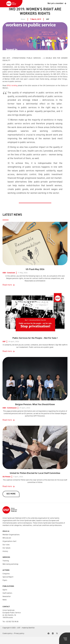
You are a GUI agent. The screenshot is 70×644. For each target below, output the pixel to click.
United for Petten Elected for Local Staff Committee (35, 473)
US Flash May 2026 (35, 269)
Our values (6, 548)
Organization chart (9, 541)
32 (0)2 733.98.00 (12, 622)
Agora (5, 590)
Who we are (7, 538)
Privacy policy (19, 633)
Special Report (8, 577)
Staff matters (7, 593)
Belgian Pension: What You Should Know (35, 405)
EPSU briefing (12, 86)
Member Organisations (11, 535)
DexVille (31, 628)
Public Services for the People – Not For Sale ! (35, 338)
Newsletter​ (7, 597)
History (5, 551)
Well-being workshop (10, 564)
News (5, 600)
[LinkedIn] (53, 634)
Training (6, 561)
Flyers (5, 580)
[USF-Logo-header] (11, 4)
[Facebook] (48, 634)
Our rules (6, 545)
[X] (57, 634)
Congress (6, 574)
